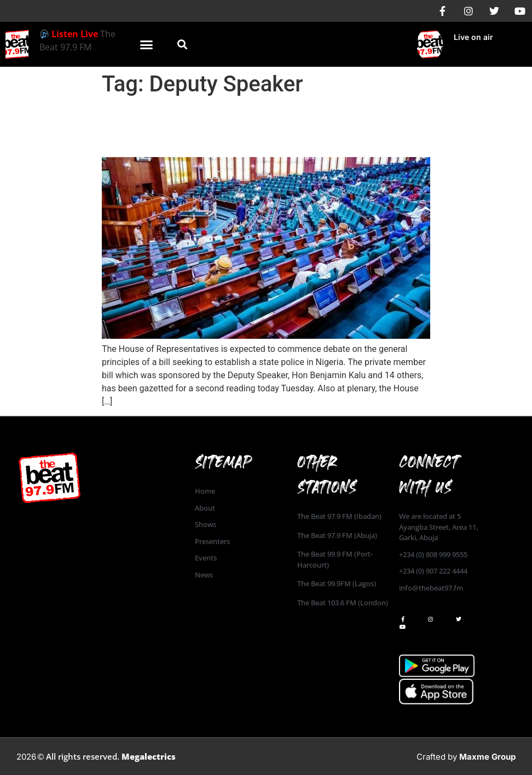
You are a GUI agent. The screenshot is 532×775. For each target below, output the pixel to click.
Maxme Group (487, 757)
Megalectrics (149, 756)
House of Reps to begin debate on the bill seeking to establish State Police (262, 127)
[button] (147, 44)
